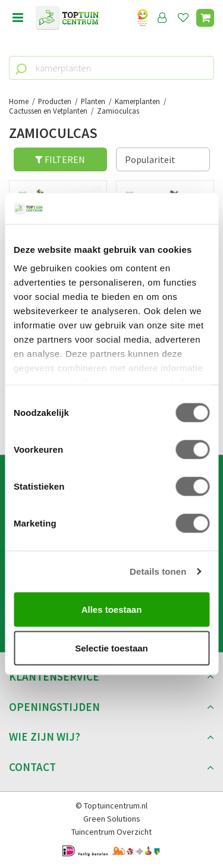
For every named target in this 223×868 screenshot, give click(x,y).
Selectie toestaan (111, 648)
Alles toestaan (112, 609)
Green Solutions (112, 819)
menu (18, 18)
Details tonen (158, 571)
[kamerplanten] (111, 68)
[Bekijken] (205, 18)
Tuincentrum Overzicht (111, 832)
